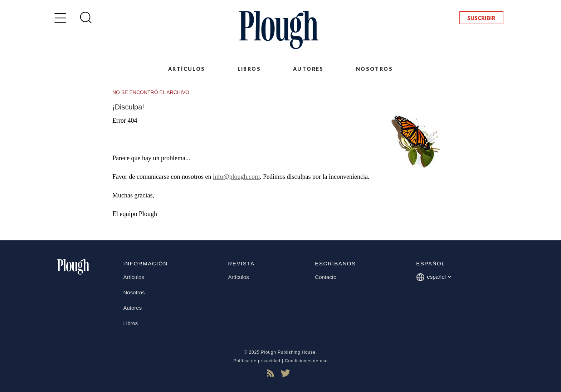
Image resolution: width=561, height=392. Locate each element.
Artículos (187, 69)
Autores (308, 69)
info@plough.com (236, 177)
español (433, 277)
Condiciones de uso (306, 361)
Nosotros (374, 69)
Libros (249, 69)
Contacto (326, 277)
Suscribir (481, 18)
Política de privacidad (257, 361)
